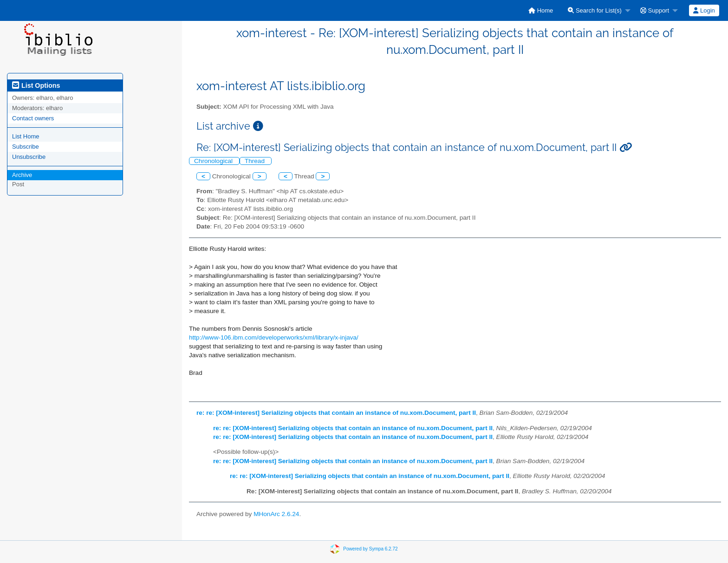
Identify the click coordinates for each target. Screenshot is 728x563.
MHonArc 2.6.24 (276, 514)
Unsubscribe (29, 157)
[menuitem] (541, 10)
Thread (256, 161)
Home (541, 10)
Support (655, 10)
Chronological (214, 161)
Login (704, 10)
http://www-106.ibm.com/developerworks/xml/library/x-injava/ (274, 337)
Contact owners (33, 118)
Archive (22, 175)
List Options (36, 85)
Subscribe (26, 147)
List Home (26, 136)
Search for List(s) (595, 10)
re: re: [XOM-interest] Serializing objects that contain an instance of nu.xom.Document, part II (336, 413)
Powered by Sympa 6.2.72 (370, 549)
